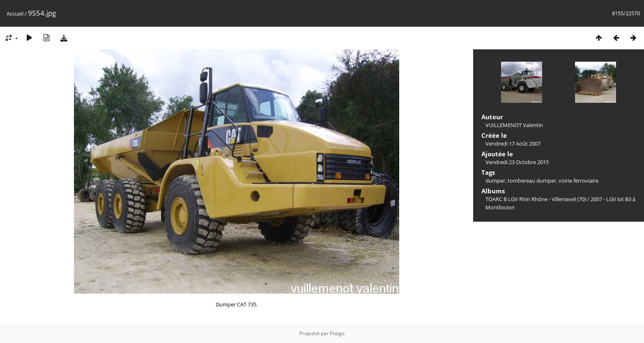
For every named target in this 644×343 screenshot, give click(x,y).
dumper (495, 181)
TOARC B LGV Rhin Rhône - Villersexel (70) (536, 199)
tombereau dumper (532, 181)
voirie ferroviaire (578, 181)
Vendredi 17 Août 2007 (513, 144)
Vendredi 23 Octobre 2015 (517, 162)
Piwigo (337, 333)
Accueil (15, 14)
